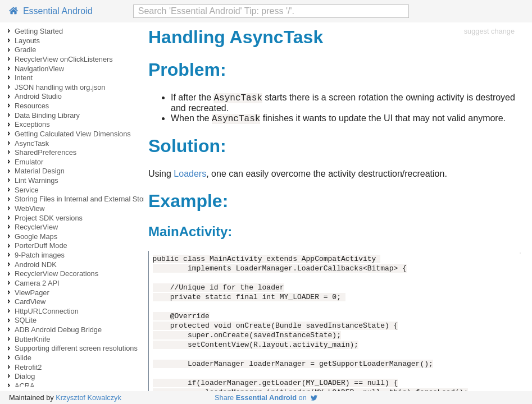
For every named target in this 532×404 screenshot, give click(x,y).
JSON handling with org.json (60, 87)
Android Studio (38, 96)
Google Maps (36, 237)
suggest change (489, 31)
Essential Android (51, 11)
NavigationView (39, 69)
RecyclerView (36, 227)
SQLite (26, 320)
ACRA (25, 386)
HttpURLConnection (47, 311)
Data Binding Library (47, 115)
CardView (30, 302)
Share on (266, 398)
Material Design (40, 171)
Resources (32, 106)
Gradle (25, 50)
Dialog (25, 376)
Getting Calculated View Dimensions (73, 134)
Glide (23, 358)
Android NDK (36, 265)
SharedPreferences (46, 152)
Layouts (27, 41)
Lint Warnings (37, 180)
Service (27, 190)
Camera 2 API (37, 283)
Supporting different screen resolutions (76, 348)
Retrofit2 (28, 367)
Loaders (190, 177)
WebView (30, 208)
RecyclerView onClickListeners (64, 59)
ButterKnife (32, 339)
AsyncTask (32, 143)
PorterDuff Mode (41, 245)
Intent (24, 78)
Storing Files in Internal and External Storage (86, 199)
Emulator (29, 162)
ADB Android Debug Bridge (58, 330)
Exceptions (32, 124)
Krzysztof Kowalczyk (88, 398)
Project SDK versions (49, 218)
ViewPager (32, 293)
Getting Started (39, 31)
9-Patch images (40, 255)
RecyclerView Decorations (56, 274)
